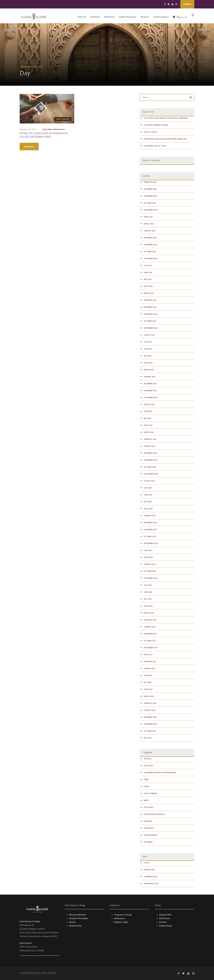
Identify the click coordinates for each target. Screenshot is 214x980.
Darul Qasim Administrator (54, 129)
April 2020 (148, 509)
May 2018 (148, 599)
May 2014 (148, 738)
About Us (82, 17)
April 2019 (148, 557)
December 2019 (150, 522)
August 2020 (149, 481)
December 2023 (150, 238)
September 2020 (151, 474)
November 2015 (150, 724)
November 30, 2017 (28, 129)
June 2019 (148, 550)
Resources (149, 828)
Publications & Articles (154, 814)
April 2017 (148, 655)
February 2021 (150, 439)
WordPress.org (151, 884)
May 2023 (148, 279)
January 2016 (150, 710)
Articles (148, 759)
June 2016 (148, 675)
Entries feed (149, 870)
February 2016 (150, 703)
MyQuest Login (121, 922)
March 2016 (149, 696)
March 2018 (149, 613)
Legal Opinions (63, 119)
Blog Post (149, 766)
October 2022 (150, 321)
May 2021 (148, 418)
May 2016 (148, 682)
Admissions (109, 17)
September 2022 (151, 328)
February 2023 (150, 300)
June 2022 (148, 349)
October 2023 (150, 252)
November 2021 (150, 390)
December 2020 (150, 453)
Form (146, 786)
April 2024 (148, 217)
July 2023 (148, 265)
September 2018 (151, 578)
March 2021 (149, 432)
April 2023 (148, 286)
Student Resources (128, 17)
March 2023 (149, 293)
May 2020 (148, 502)
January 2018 (150, 627)
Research (145, 17)
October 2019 (150, 536)
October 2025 (150, 203)
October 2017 (150, 641)
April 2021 (148, 425)
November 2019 (150, 529)
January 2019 (150, 564)
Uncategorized (151, 835)
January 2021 (150, 446)
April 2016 (148, 689)
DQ (180, 17)
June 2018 (148, 592)
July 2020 (148, 488)
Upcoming (148, 842)
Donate (187, 4)
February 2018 (150, 620)
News (146, 800)
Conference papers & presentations (160, 773)
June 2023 (148, 272)
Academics (95, 17)
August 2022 (149, 335)
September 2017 (151, 648)
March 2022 (149, 370)
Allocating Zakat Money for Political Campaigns (166, 118)
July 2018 (148, 585)
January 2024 (150, 231)
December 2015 (150, 717)
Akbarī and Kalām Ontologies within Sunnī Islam (165, 139)
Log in (147, 863)
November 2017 (150, 634)
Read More (29, 147)
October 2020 (150, 467)
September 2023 (151, 258)
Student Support (161, 17)
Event (146, 779)
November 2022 (150, 314)
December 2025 (150, 189)
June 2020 (148, 495)
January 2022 (150, 377)
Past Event (149, 807)
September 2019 (151, 543)
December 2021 (150, 384)
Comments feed (151, 877)
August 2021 (149, 404)
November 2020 (150, 460)
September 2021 (151, 397)
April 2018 (148, 606)
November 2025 (150, 196)
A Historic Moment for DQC (156, 125)
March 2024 (149, 224)
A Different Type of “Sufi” (155, 146)
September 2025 (151, 210)
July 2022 (148, 342)
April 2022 (148, 363)
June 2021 (148, 411)
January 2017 (150, 668)
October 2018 (150, 571)
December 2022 (150, 307)
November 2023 (150, 245)
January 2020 (150, 516)
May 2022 (148, 356)
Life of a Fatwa (150, 132)
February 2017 (150, 661)
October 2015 (150, 731)
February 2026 (150, 182)
